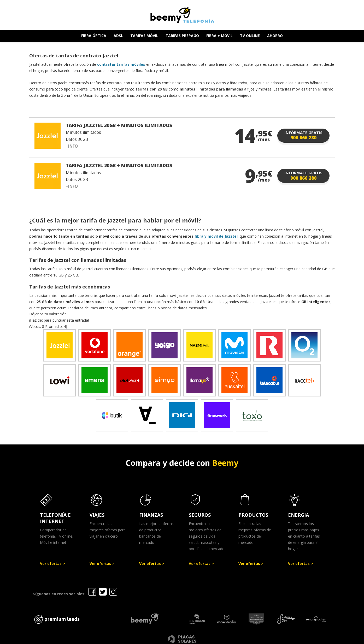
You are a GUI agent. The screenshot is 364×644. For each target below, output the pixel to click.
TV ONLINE (250, 36)
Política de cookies (259, 638)
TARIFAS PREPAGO (182, 36)
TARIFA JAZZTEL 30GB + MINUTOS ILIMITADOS (119, 125)
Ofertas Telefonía (138, 638)
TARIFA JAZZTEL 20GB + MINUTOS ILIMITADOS (119, 165)
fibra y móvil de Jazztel (216, 236)
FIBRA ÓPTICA (94, 36)
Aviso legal (174, 638)
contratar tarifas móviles (121, 64)
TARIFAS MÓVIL (144, 36)
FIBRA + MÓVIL (219, 36)
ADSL (118, 36)
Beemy (225, 463)
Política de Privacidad (212, 638)
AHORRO (275, 36)
